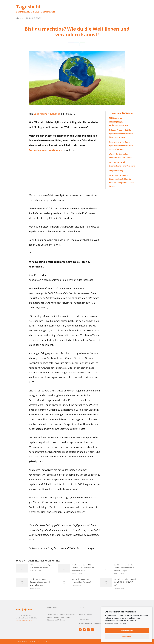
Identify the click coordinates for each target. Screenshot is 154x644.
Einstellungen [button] (127, 636)
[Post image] (22, 568)
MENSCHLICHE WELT (34, 18)
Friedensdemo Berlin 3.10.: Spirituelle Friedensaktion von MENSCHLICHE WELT (83, 568)
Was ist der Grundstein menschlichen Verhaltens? (81, 581)
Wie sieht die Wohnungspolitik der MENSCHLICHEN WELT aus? (125, 582)
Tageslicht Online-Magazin (24, 620)
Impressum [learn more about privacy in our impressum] (124, 623)
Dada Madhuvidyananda (47, 114)
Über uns (19, 18)
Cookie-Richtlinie (112, 623)
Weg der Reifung (116, 171)
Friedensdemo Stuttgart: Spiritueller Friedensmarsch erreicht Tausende (121, 146)
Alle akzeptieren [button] (127, 630)
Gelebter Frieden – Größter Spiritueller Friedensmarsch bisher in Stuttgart (121, 134)
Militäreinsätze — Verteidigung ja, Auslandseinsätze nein (119, 122)
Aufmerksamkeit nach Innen (45, 150)
